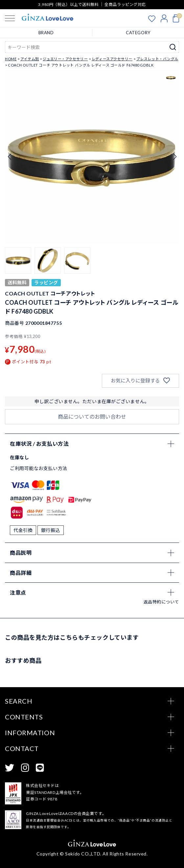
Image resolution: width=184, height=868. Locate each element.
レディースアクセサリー (112, 59)
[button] (18, 261)
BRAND (46, 33)
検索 (173, 47)
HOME (11, 59)
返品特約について (161, 602)
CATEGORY (138, 33)
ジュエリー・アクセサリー (65, 59)
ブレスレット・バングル (157, 59)
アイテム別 (30, 59)
